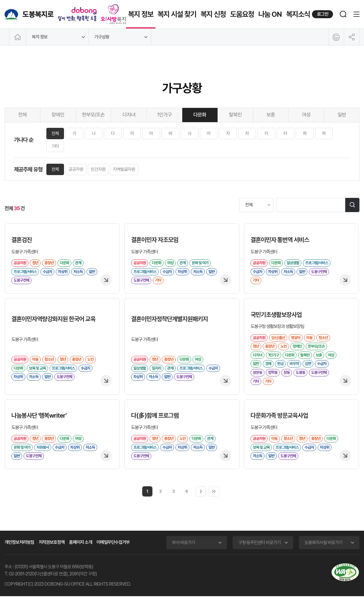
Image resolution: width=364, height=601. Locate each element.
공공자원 (77, 170)
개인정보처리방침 (19, 547)
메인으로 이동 (18, 37)
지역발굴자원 (125, 170)
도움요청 (242, 14)
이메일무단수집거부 (113, 547)
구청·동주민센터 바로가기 (259, 547)
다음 (201, 496)
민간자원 (99, 170)
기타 (55, 146)
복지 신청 (213, 14)
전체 (55, 133)
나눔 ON (270, 14)
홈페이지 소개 (81, 547)
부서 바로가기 (184, 547)
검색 (352, 205)
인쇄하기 (336, 37)
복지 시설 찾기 (177, 14)
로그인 (323, 14)
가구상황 (102, 37)
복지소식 (298, 14)
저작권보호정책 (52, 547)
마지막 (214, 496)
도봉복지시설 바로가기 (323, 547)
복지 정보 (141, 14)
